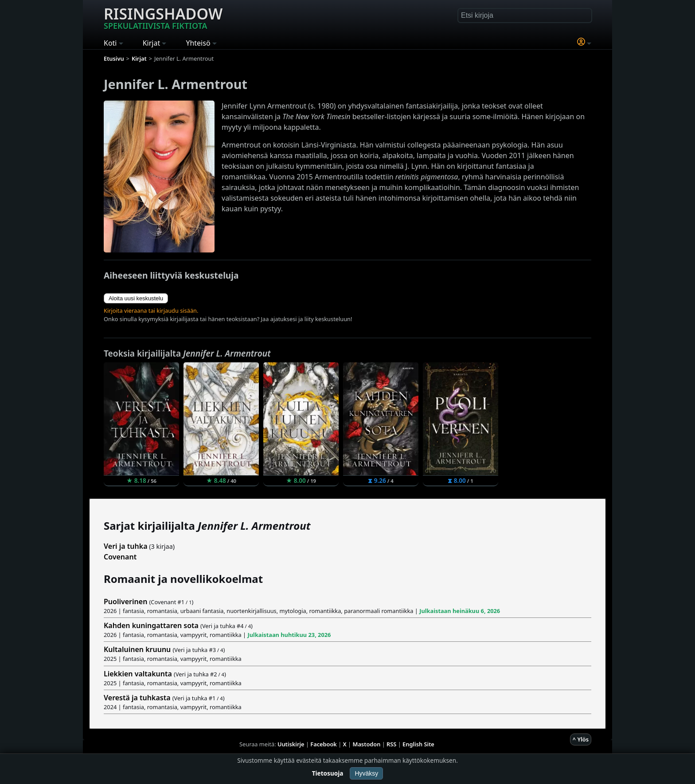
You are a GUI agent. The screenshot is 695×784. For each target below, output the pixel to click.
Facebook (324, 744)
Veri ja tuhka (126, 546)
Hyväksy (366, 773)
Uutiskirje (291, 744)
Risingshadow (163, 17)
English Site (418, 744)
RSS (391, 744)
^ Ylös (581, 739)
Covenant (120, 557)
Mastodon (367, 744)
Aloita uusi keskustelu (136, 298)
